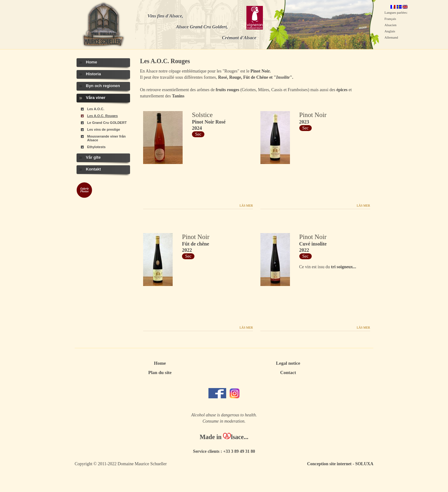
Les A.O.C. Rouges (103, 116)
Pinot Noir (313, 115)
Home (91, 62)
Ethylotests (96, 147)
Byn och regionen (103, 86)
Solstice (202, 115)
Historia (93, 74)
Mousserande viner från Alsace (106, 138)
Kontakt (93, 169)
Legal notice (288, 363)
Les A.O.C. (96, 109)
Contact (288, 373)
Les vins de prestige (104, 129)
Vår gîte (93, 157)
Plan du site (160, 373)
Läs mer (246, 206)
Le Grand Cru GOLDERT (107, 123)
